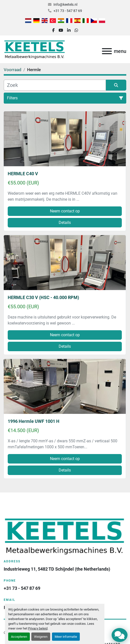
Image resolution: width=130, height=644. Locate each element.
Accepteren (19, 637)
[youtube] (61, 30)
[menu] (107, 51)
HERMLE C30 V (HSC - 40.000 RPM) (43, 297)
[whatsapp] (76, 30)
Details (65, 223)
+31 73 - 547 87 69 (68, 11)
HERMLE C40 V (23, 174)
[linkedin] (69, 30)
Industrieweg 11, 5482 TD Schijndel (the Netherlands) (57, 569)
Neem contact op (65, 211)
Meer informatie (66, 637)
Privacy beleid (38, 628)
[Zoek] (55, 85)
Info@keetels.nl (65, 4)
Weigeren (41, 637)
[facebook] (53, 30)
